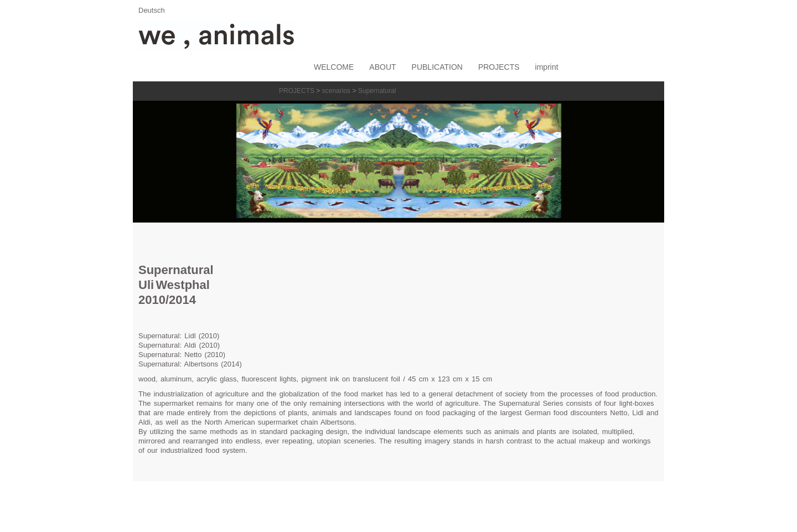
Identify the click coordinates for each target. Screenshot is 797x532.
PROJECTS (297, 91)
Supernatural (377, 91)
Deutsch (152, 10)
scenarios (336, 91)
